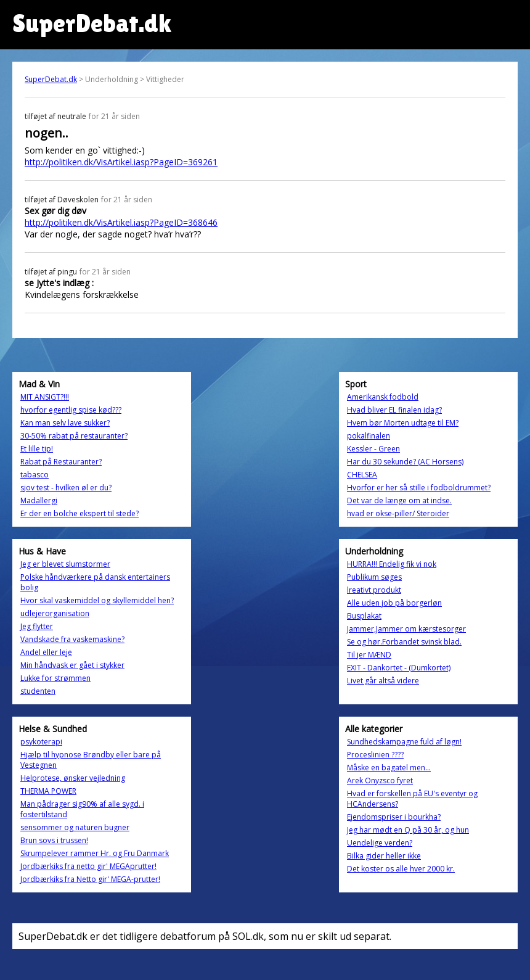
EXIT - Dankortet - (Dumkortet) (399, 668)
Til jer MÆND (369, 655)
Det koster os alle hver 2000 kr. (401, 869)
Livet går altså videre (383, 681)
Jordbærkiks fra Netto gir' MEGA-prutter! (90, 879)
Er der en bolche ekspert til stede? (79, 513)
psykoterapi (41, 742)
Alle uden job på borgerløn (394, 603)
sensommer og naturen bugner (75, 827)
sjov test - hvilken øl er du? (66, 488)
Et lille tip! (37, 449)
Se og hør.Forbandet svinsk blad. (404, 642)
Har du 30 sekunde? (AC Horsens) (405, 462)
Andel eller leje (46, 652)
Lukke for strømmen (55, 678)
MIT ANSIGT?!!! (45, 397)
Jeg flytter (37, 626)
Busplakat (364, 616)
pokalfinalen (369, 436)
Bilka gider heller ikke (384, 856)
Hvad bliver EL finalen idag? (394, 410)
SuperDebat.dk (51, 79)
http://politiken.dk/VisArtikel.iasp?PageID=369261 (121, 162)
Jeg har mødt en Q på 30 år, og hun (408, 830)
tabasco (35, 475)
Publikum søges (374, 577)
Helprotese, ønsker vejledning (73, 778)
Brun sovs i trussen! (54, 840)
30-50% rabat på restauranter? (74, 436)
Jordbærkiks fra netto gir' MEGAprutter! (88, 866)
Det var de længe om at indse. (399, 500)
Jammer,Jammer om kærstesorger (406, 629)
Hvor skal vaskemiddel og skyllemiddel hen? (97, 600)
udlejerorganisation (55, 613)
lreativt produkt (374, 590)
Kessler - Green (373, 449)
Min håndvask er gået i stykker (72, 665)
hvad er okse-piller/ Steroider (398, 513)
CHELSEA (362, 475)
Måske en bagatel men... (389, 768)
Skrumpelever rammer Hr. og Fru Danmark (95, 853)
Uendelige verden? (380, 843)
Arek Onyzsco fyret (380, 780)
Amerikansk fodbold (383, 397)
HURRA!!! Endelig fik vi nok (392, 564)
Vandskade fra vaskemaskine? (72, 639)
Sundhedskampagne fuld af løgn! (404, 742)
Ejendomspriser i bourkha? (394, 817)
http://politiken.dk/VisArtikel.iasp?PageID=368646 (121, 222)
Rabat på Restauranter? (61, 462)
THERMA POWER (48, 791)
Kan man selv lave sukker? (65, 423)
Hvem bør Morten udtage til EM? (403, 423)
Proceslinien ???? (375, 755)
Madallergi (39, 500)
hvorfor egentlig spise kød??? (71, 410)
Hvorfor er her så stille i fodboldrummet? (419, 488)
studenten (38, 691)
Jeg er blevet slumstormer (65, 564)
